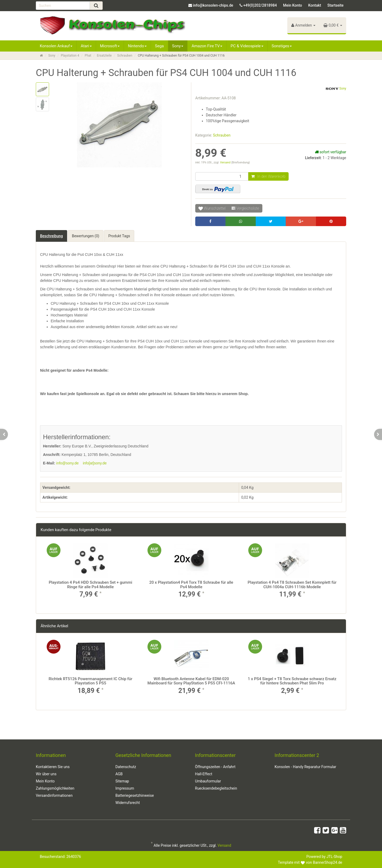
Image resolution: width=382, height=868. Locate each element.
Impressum (125, 788)
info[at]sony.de (95, 463)
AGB (119, 774)
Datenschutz (126, 767)
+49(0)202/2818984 (260, 5)
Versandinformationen (54, 795)
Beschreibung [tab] (51, 236)
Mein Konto (292, 5)
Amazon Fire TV (207, 46)
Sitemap (122, 781)
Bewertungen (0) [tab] (86, 236)
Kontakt (315, 5)
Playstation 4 (70, 56)
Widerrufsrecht (128, 803)
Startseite (335, 5)
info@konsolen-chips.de (213, 5)
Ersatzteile (104, 56)
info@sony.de (68, 463)
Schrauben (125, 56)
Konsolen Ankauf (56, 46)
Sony (178, 46)
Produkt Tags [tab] (119, 236)
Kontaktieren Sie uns (53, 767)
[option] (90, 575)
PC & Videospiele (247, 46)
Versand (226, 162)
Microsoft (110, 46)
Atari (86, 46)
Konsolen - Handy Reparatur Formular (305, 767)
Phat (88, 56)
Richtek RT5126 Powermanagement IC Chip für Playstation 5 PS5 (90, 681)
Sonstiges (282, 46)
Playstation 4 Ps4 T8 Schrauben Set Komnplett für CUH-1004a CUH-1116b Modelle (292, 585)
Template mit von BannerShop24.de (310, 862)
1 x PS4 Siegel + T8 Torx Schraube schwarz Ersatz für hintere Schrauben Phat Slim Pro (292, 681)
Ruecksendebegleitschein (216, 788)
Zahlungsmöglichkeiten (55, 788)
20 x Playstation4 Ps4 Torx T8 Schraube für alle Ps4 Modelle (191, 585)
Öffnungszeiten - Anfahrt (215, 767)
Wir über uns (46, 774)
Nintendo (137, 46)
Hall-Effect (204, 774)
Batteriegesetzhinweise (135, 795)
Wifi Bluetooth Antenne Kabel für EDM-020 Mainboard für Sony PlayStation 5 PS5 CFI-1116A (191, 681)
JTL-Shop (334, 857)
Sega (159, 46)
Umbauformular (208, 781)
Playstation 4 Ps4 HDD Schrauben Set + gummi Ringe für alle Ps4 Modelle (91, 585)
